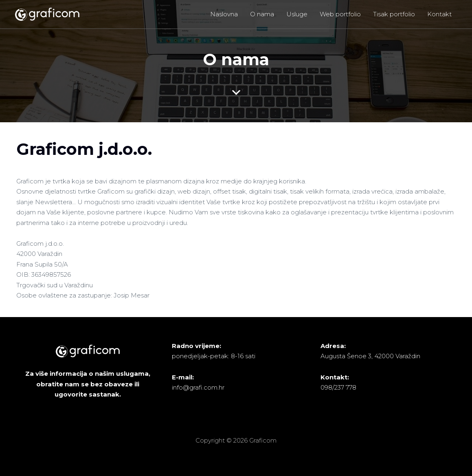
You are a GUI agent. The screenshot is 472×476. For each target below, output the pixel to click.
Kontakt (439, 14)
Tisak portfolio (394, 14)
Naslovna (224, 14)
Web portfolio (340, 14)
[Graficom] (47, 14)
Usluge (297, 14)
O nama (262, 14)
